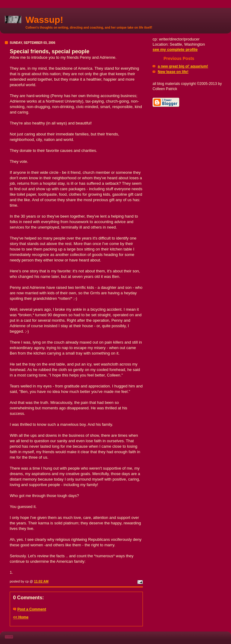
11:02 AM (41, 581)
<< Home (21, 617)
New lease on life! (173, 72)
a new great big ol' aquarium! (183, 66)
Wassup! (44, 20)
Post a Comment (32, 609)
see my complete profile (175, 49)
